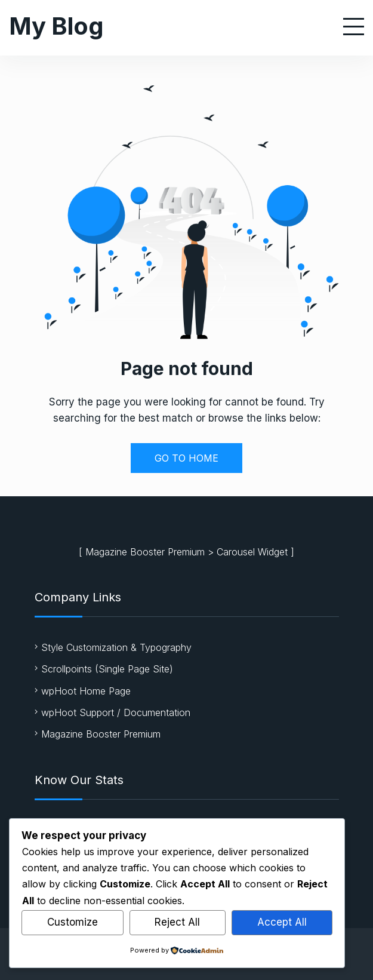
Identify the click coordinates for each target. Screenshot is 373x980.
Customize (73, 922)
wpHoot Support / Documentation (116, 712)
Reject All (177, 922)
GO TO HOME (186, 458)
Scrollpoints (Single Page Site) (107, 669)
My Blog (56, 26)
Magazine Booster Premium (145, 552)
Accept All (282, 922)
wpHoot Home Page (86, 691)
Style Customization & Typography (116, 647)
